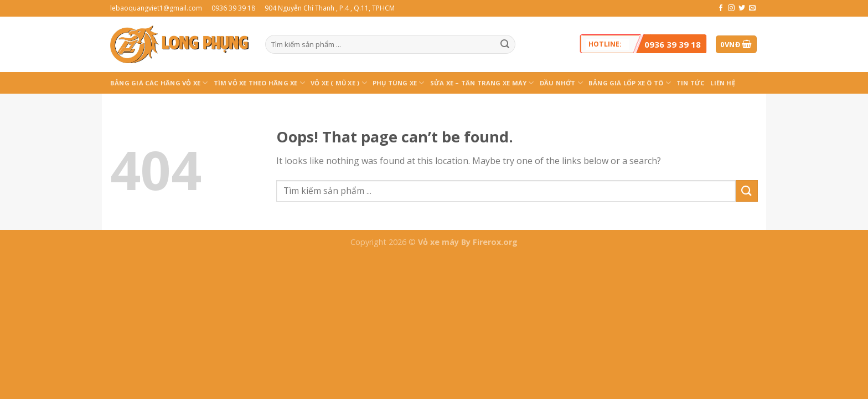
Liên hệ (723, 83)
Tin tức (691, 83)
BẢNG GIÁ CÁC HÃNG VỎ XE (159, 83)
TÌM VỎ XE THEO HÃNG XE (259, 83)
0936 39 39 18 (673, 44)
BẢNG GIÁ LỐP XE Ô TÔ (630, 83)
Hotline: (645, 44)
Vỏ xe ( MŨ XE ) (339, 83)
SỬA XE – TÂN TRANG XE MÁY (482, 83)
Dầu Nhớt (561, 83)
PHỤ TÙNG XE (399, 83)
